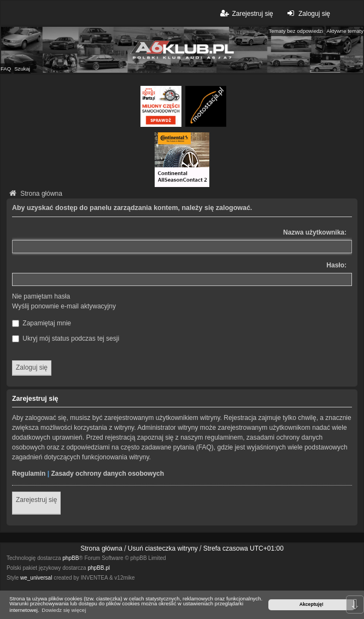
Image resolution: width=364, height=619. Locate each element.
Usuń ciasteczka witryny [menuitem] (163, 548)
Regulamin (29, 474)
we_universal (36, 578)
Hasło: (336, 265)
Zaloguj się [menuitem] (307, 13)
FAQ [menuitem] (6, 69)
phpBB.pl (99, 568)
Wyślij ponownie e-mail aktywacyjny (64, 306)
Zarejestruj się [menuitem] (246, 13)
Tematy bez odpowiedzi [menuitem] (296, 31)
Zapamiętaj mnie (42, 323)
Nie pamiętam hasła (41, 296)
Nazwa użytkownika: (315, 232)
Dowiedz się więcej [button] (64, 610)
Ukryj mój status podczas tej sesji (66, 338)
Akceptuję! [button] (312, 604)
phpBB (71, 558)
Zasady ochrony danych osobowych (107, 474)
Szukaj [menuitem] (22, 69)
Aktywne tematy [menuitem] (345, 31)
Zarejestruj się (36, 500)
